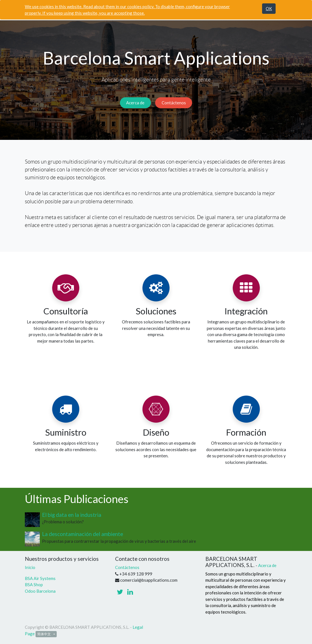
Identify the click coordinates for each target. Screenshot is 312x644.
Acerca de (135, 103)
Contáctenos (174, 103)
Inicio (30, 567)
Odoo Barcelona (40, 591)
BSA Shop (34, 585)
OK (269, 8)
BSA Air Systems (41, 578)
